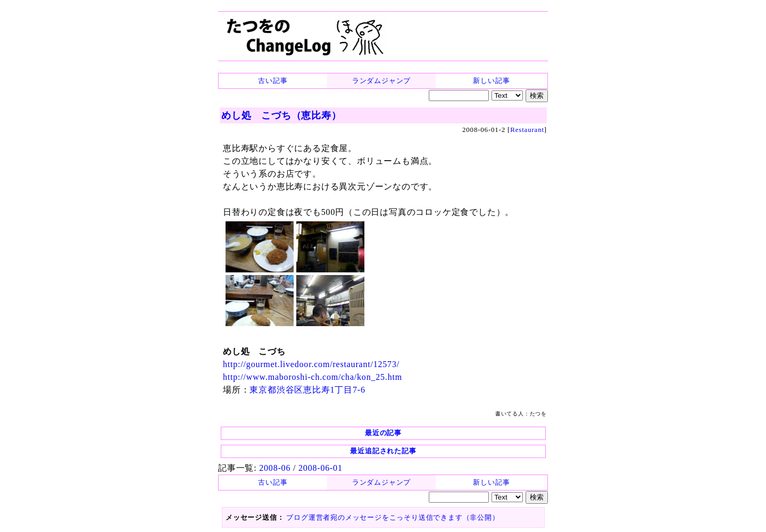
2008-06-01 (320, 468)
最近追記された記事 (383, 451)
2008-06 (275, 468)
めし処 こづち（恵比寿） (281, 115)
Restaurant (527, 130)
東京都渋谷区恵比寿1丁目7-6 (307, 390)
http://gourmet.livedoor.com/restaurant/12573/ (311, 364)
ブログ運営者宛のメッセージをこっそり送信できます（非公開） (393, 517)
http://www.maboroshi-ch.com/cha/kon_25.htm (313, 377)
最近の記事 (383, 433)
